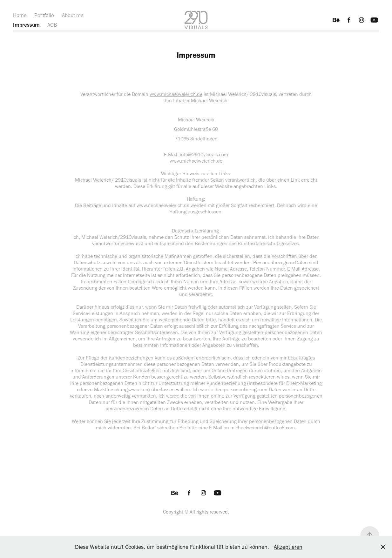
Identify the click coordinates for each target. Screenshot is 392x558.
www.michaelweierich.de (176, 94)
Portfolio (44, 15)
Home (20, 15)
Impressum (26, 25)
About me (73, 15)
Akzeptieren (288, 547)
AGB (52, 25)
